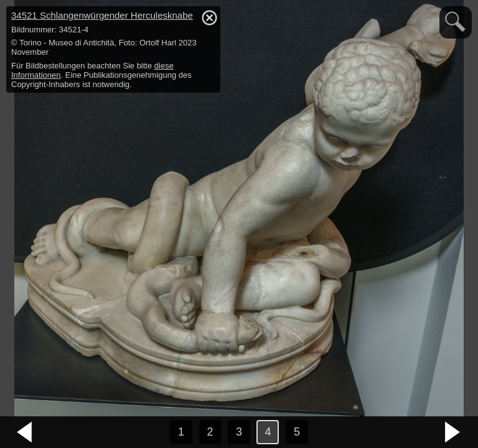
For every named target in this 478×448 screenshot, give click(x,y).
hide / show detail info (209, 17)
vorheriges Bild (25, 432)
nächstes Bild (453, 432)
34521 (102, 15)
